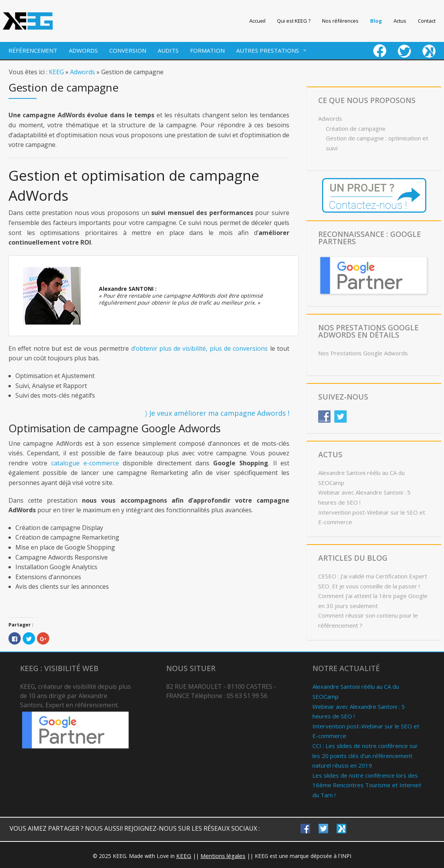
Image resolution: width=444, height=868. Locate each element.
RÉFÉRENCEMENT (33, 50)
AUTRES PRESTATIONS (268, 50)
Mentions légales (223, 856)
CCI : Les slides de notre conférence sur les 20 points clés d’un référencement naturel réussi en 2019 (365, 756)
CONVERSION (128, 50)
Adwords (83, 72)
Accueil (257, 21)
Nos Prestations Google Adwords (363, 353)
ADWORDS (83, 50)
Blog (376, 21)
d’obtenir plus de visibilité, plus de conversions (200, 348)
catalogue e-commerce (85, 463)
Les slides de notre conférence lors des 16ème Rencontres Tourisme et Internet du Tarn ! (367, 785)
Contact (427, 21)
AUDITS (168, 50)
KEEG (56, 72)
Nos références (340, 21)
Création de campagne (356, 128)
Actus (400, 21)
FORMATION (207, 50)
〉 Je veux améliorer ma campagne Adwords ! (217, 413)
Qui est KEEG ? (294, 21)
